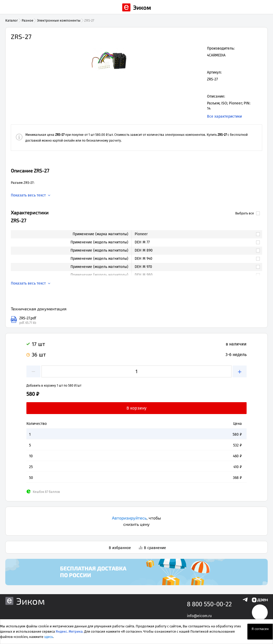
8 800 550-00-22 (209, 604)
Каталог (12, 20)
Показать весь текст (28, 195)
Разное (27, 20)
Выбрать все (248, 213)
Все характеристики (224, 116)
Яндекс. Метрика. (70, 631)
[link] (194, 234)
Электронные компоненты (59, 20)
